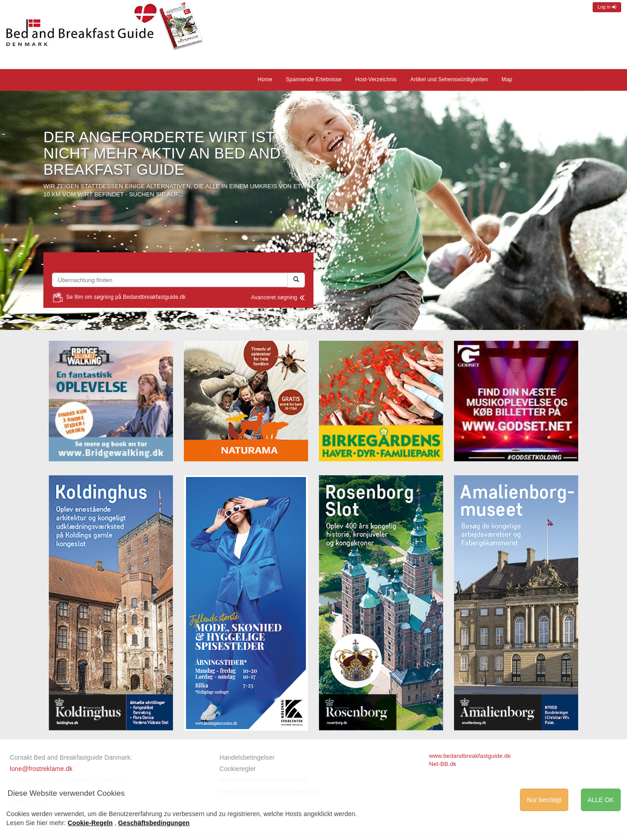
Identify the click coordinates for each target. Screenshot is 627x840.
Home (265, 79)
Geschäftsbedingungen (154, 823)
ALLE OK (601, 800)
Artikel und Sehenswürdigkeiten (449, 79)
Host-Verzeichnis (376, 79)
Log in (607, 7)
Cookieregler (238, 769)
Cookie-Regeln (90, 823)
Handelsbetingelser (247, 757)
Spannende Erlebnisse (314, 79)
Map (507, 79)
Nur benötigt (544, 800)
